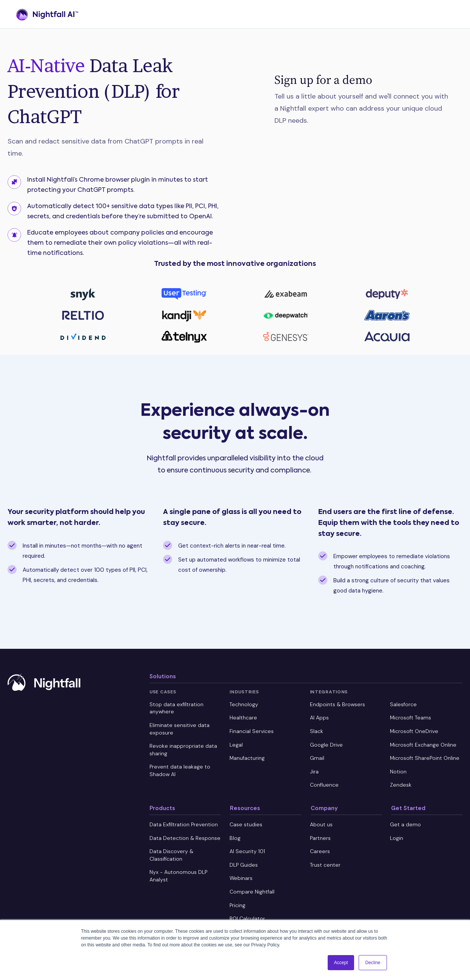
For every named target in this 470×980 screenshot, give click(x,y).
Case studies (246, 824)
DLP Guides (244, 865)
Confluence (324, 785)
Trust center (325, 865)
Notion (398, 772)
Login (397, 838)
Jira (314, 772)
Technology (244, 704)
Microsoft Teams (411, 718)
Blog (235, 838)
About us (321, 824)
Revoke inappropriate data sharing (183, 750)
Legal (236, 745)
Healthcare (243, 718)
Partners (320, 838)
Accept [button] (341, 963)
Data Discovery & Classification (171, 855)
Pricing (237, 905)
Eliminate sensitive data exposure (180, 729)
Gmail (317, 758)
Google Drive (326, 745)
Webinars (241, 878)
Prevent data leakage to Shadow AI (180, 770)
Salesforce (403, 704)
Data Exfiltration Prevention (184, 824)
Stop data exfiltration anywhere (176, 708)
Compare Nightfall (252, 892)
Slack (317, 731)
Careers (320, 851)
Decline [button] (373, 963)
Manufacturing (247, 758)
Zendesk (401, 785)
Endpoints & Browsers (337, 704)
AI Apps (319, 718)
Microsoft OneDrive (414, 731)
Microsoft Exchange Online (423, 745)
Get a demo (405, 824)
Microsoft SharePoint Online (425, 758)
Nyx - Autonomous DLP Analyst (178, 876)
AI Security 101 (247, 851)
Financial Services (252, 731)
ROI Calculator (247, 918)
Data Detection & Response (185, 838)
